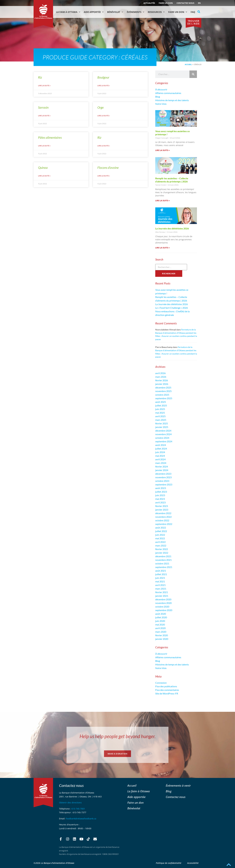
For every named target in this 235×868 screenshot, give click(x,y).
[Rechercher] (193, 74)
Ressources (156, 12)
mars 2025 (161, 420)
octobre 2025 (162, 395)
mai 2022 (160, 538)
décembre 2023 (163, 474)
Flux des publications (166, 686)
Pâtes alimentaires (50, 137)
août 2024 (161, 445)
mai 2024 (160, 456)
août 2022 (161, 528)
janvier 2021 (162, 596)
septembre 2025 (164, 398)
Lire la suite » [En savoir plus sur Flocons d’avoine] (104, 176)
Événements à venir (178, 785)
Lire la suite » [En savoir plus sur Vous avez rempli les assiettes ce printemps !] (162, 150)
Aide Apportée (94, 12)
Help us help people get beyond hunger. (118, 736)
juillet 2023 (161, 492)
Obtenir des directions (70, 803)
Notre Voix (161, 104)
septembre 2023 (164, 484)
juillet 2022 (161, 531)
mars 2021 (161, 589)
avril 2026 (160, 373)
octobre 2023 (162, 481)
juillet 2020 (161, 617)
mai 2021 (160, 581)
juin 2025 (160, 409)
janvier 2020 (162, 639)
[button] (199, 12)
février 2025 (162, 423)
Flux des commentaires (167, 690)
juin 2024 (160, 452)
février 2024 (162, 466)
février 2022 (162, 549)
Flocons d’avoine (108, 168)
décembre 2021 (163, 556)
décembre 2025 (163, 387)
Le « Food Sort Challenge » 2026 (172, 308)
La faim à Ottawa (68, 12)
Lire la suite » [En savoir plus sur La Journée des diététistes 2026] (162, 248)
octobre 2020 (162, 607)
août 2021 (161, 571)
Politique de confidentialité (169, 863)
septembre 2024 (164, 441)
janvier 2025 (162, 427)
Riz (40, 77)
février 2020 (162, 635)
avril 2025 (160, 416)
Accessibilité (193, 863)
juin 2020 (160, 621)
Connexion (161, 683)
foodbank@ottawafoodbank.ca (81, 819)
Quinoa (43, 168)
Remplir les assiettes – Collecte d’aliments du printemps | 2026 (172, 180)
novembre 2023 (163, 477)
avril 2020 (160, 628)
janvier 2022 (162, 553)
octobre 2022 (162, 520)
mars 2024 (161, 463)
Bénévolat (115, 12)
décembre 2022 (163, 513)
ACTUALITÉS (149, 3)
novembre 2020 (163, 603)
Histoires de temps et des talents (172, 100)
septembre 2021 (164, 567)
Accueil (188, 64)
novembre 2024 (163, 434)
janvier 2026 (162, 384)
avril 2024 (160, 459)
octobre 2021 (162, 563)
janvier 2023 (162, 510)
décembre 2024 (163, 431)
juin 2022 (160, 535)
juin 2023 (160, 495)
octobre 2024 (162, 438)
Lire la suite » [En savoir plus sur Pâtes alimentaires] (44, 146)
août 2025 (161, 402)
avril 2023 (160, 502)
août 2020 (161, 614)
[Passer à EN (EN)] (199, 3)
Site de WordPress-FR (167, 693)
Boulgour (103, 77)
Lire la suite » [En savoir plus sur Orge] (104, 116)
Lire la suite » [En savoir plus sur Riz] (44, 86)
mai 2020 (160, 624)
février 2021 (162, 592)
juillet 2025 (161, 405)
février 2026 (162, 380)
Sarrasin (43, 107)
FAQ (193, 12)
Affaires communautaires (168, 93)
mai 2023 (160, 499)
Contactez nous (185, 3)
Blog (158, 97)
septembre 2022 (164, 524)
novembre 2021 (163, 560)
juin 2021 (160, 578)
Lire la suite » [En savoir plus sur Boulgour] (104, 86)
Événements (135, 12)
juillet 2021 (161, 574)
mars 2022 (161, 545)
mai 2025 (160, 413)
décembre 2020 (163, 599)
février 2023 (162, 506)
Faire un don (166, 3)
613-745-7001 (78, 809)
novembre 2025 (163, 391)
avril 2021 (160, 585)
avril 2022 (160, 542)
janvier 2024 (162, 470)
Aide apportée (136, 797)
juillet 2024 (161, 449)
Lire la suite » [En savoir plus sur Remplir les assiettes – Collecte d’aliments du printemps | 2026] (162, 201)
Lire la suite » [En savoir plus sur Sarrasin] (44, 116)
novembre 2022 (163, 517)
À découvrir (161, 89)
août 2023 (161, 488)
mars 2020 (161, 632)
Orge (101, 107)
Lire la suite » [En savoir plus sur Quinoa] (44, 176)
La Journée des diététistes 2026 (172, 228)
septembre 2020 (164, 610)
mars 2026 (161, 377)
